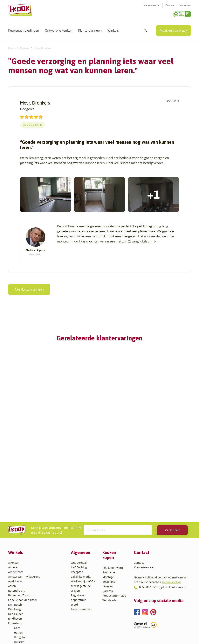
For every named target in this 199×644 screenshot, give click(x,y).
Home (11, 47)
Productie (109, 499)
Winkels (113, 29)
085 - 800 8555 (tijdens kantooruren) (163, 514)
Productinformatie (114, 522)
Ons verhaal (79, 489)
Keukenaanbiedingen (24, 29)
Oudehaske (21, 582)
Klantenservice (152, 8)
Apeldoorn (15, 508)
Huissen (19, 568)
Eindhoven (15, 545)
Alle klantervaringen (29, 288)
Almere (13, 494)
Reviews (25, 47)
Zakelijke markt (81, 503)
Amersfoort (15, 498)
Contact (170, 8)
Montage (108, 503)
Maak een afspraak (173, 29)
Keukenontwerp (113, 494)
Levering (108, 513)
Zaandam (20, 610)
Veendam (20, 601)
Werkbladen (110, 527)
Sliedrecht (21, 592)
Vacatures (185, 8)
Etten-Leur (15, 550)
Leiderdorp (21, 573)
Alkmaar (14, 489)
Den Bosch (15, 531)
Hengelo (19, 564)
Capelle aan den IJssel (22, 526)
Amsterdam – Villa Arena (24, 503)
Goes (17, 554)
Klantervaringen (90, 29)
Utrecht (19, 596)
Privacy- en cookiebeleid (107, 633)
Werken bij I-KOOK (83, 508)
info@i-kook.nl (172, 509)
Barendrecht (16, 517)
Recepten (77, 498)
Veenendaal (22, 605)
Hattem (19, 559)
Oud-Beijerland (32, 123)
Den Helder (16, 540)
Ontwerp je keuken (59, 29)
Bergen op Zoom (19, 522)
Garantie (108, 517)
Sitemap (131, 633)
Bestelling (109, 508)
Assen (12, 512)
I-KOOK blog (79, 494)
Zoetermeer (22, 615)
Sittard (18, 587)
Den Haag (14, 536)
